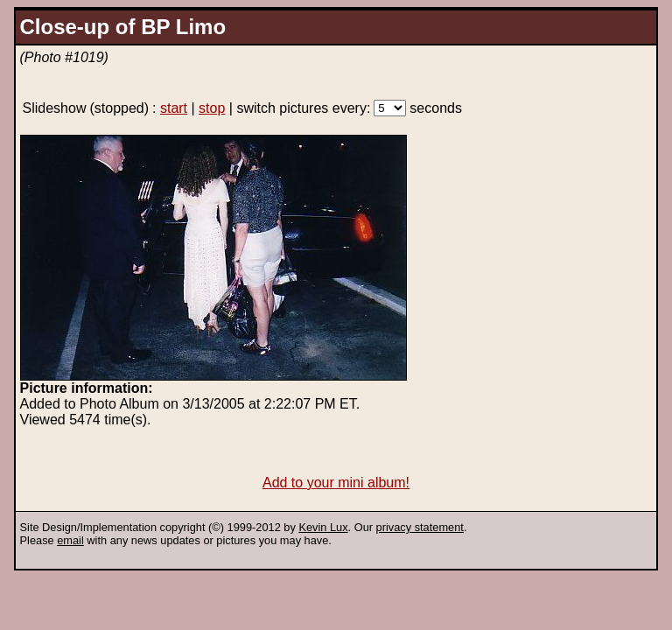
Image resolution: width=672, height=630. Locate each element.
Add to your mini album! (336, 483)
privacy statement (420, 527)
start (174, 108)
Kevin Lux (323, 527)
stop (212, 108)
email (70, 540)
